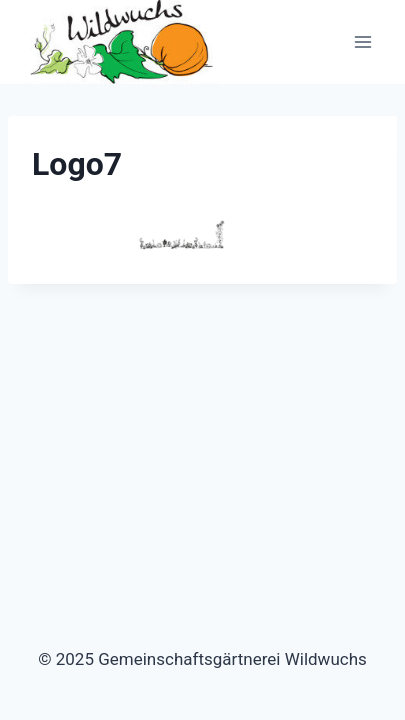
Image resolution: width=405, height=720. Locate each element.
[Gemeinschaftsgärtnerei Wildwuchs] (124, 42)
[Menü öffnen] (362, 42)
